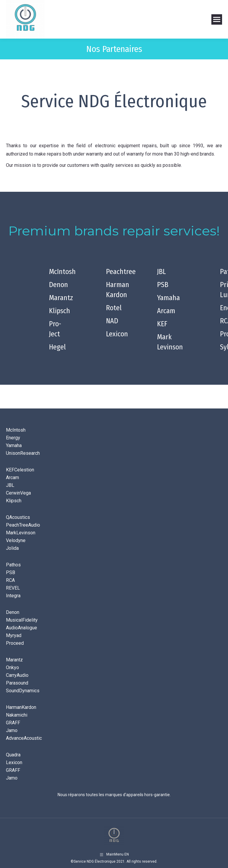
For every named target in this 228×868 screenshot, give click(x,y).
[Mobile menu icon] (217, 19)
